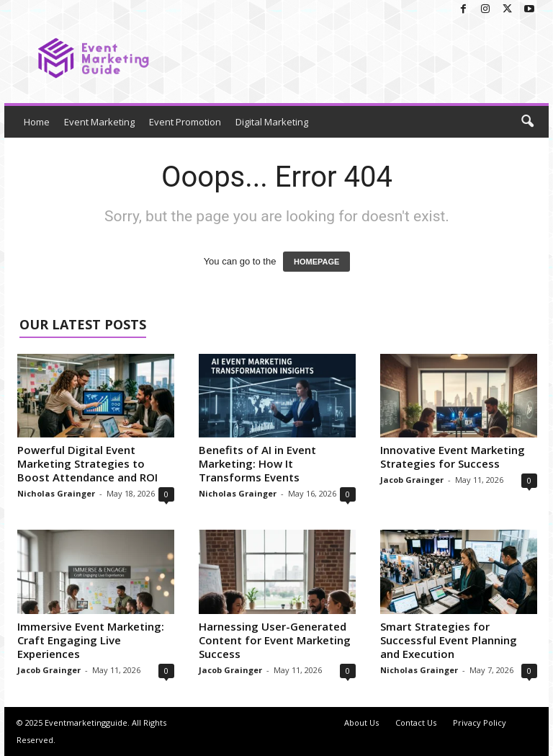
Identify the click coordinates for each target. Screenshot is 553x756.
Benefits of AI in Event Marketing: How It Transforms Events (257, 463)
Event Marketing (99, 122)
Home (37, 122)
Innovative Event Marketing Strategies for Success (453, 457)
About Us (361, 722)
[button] (527, 122)
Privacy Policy (480, 722)
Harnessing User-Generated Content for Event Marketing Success (275, 640)
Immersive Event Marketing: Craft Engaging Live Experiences (91, 640)
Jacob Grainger (412, 480)
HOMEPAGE (316, 262)
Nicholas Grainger (56, 493)
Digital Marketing (272, 122)
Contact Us (416, 722)
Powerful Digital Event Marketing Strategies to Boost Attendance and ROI (87, 463)
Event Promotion (185, 122)
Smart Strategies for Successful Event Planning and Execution (449, 640)
